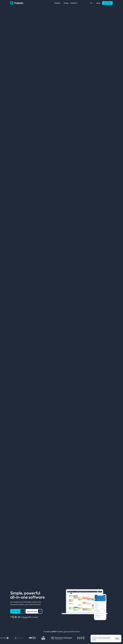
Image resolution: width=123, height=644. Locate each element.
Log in (98, 3)
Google (25, 617)
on (20, 617)
